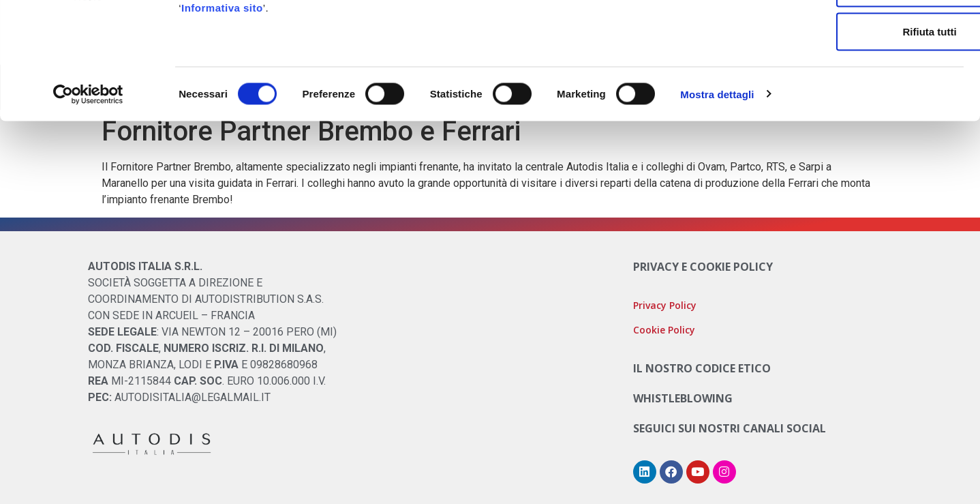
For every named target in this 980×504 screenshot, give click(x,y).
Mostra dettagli (717, 185)
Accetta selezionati (866, 79)
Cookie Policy (440, 66)
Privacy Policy (665, 305)
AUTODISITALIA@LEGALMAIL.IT (193, 397)
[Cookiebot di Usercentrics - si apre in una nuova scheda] (88, 186)
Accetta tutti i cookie (867, 35)
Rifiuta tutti (866, 122)
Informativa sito (222, 99)
